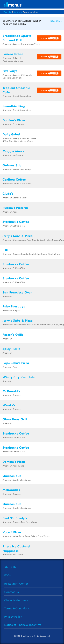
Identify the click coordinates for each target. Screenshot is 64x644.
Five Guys (10, 71)
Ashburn (18, 12)
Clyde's (8, 194)
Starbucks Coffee (16, 222)
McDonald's (11, 391)
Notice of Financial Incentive (23, 625)
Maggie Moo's (13, 151)
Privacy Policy (13, 616)
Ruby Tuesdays (14, 307)
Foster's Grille (13, 335)
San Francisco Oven (17, 293)
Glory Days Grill (15, 419)
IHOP (6, 250)
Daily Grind (11, 134)
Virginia (7, 12)
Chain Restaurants (16, 600)
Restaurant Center (16, 583)
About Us (10, 567)
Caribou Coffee (14, 180)
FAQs (8, 575)
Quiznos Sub (12, 165)
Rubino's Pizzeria (15, 208)
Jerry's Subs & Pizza (18, 236)
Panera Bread (13, 54)
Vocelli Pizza (12, 532)
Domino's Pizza (14, 120)
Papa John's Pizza (16, 363)
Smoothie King (14, 106)
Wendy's (9, 405)
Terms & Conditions (17, 608)
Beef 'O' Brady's (15, 518)
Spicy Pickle (11, 349)
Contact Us (12, 592)
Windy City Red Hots (19, 377)
